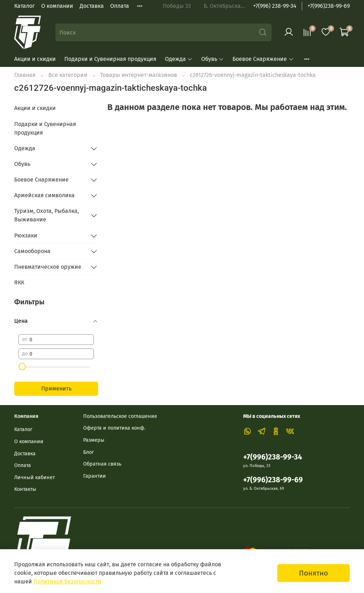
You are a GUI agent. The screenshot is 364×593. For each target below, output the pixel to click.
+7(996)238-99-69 (329, 6)
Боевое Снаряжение (263, 59)
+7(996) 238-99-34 (275, 6)
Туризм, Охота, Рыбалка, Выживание (47, 215)
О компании (57, 6)
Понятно (314, 573)
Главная (25, 75)
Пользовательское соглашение (120, 416)
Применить (56, 389)
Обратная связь (102, 464)
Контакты (25, 489)
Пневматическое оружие (48, 267)
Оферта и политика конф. (114, 428)
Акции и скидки (35, 59)
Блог (89, 452)
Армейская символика (44, 195)
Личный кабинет (34, 477)
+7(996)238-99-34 (273, 457)
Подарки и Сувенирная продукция (110, 59)
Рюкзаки (26, 235)
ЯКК (19, 282)
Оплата (120, 6)
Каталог (25, 6)
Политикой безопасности (67, 581)
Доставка (92, 6)
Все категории (68, 75)
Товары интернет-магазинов (139, 75)
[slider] (22, 367)
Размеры (94, 440)
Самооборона (32, 251)
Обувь (213, 59)
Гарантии (95, 476)
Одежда (179, 59)
